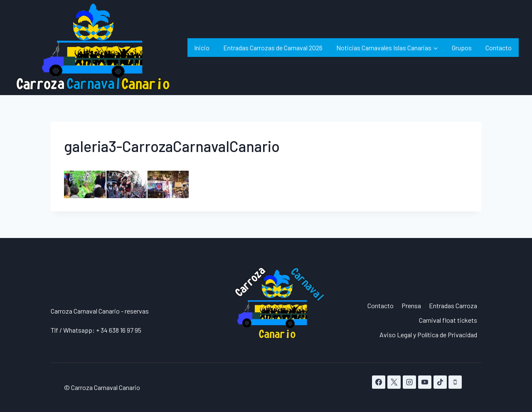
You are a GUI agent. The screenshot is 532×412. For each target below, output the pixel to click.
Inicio (202, 48)
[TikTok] (440, 382)
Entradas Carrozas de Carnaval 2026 (273, 48)
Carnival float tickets (448, 320)
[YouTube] (425, 382)
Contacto (499, 48)
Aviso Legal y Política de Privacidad (428, 335)
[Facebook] (379, 382)
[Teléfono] (455, 382)
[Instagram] (409, 382)
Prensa (411, 305)
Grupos (462, 48)
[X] (394, 382)
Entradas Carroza (453, 305)
